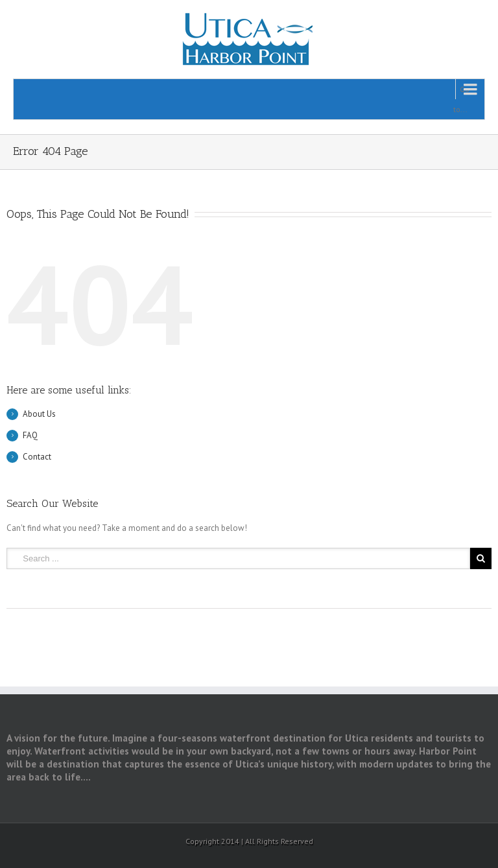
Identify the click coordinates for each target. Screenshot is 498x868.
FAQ (30, 435)
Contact (37, 457)
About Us (39, 414)
